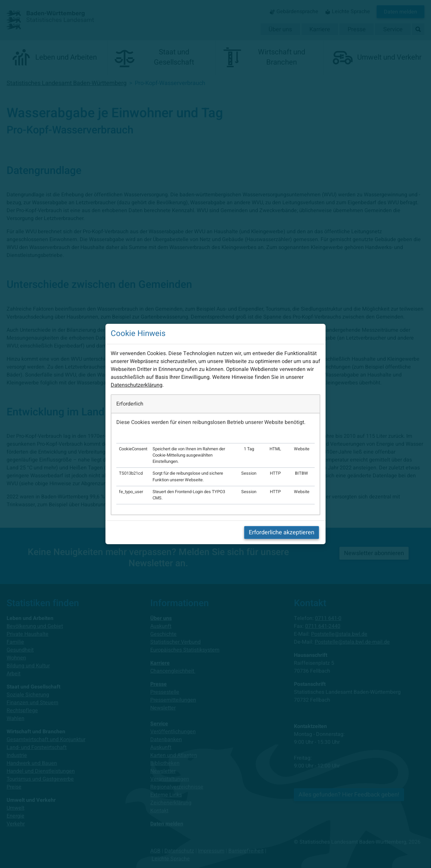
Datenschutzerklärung (137, 385)
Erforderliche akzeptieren (282, 532)
